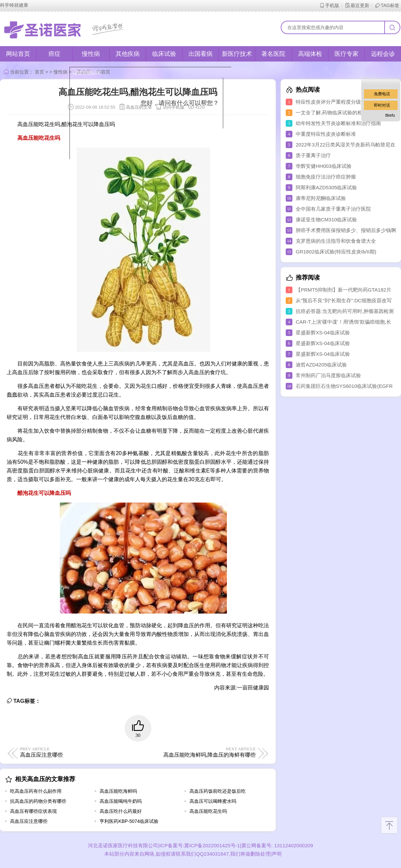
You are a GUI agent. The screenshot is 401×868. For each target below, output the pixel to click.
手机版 (329, 5)
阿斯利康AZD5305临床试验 (326, 187)
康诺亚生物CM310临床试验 (326, 220)
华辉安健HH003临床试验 (324, 166)
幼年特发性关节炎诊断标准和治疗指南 (338, 123)
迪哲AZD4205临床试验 (321, 365)
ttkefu (390, 115)
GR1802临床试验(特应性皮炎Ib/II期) (336, 252)
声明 (277, 854)
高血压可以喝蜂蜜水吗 (213, 801)
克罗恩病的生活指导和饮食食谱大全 (336, 241)
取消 (165, 134)
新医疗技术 (237, 54)
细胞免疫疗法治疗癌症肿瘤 (326, 177)
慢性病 (91, 54)
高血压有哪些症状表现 (33, 811)
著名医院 (273, 54)
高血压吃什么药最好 (121, 811)
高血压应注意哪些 (29, 821)
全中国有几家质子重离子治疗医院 (333, 209)
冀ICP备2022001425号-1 (212, 845)
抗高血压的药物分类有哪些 (38, 801)
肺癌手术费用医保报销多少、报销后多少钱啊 (346, 230)
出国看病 (200, 54)
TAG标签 (387, 5)
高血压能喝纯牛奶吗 (121, 801)
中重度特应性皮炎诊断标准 (326, 134)
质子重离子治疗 (313, 155)
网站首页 (18, 54)
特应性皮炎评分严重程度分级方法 (333, 102)
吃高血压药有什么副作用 (36, 791)
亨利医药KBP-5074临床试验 (129, 821)
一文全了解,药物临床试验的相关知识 (337, 113)
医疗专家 (347, 54)
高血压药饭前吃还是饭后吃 (218, 791)
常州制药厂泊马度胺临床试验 (328, 375)
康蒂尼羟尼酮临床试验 (321, 198)
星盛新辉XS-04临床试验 (323, 333)
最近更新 (357, 5)
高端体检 (310, 54)
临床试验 (164, 54)
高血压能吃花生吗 (208, 811)
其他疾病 (128, 54)
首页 (39, 72)
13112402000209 (293, 845)
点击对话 (206, 134)
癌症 (54, 54)
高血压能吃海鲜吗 (118, 791)
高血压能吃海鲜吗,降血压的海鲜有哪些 (198, 752)
